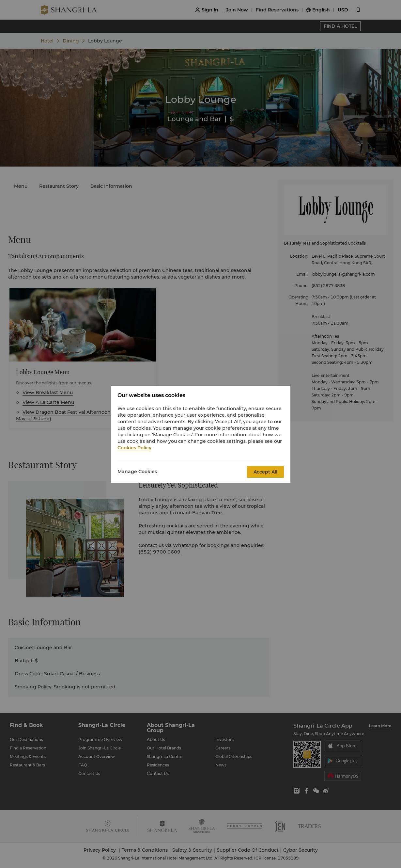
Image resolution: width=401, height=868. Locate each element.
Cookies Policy (134, 448)
